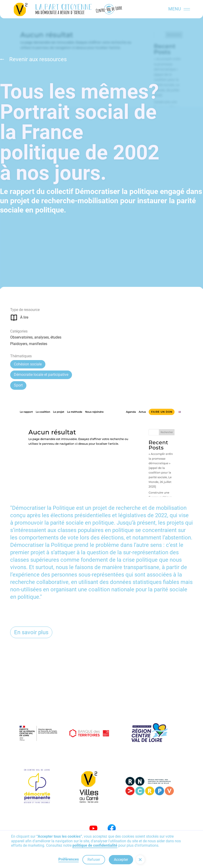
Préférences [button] (69, 859)
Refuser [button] (94, 860)
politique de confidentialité (95, 845)
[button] (140, 860)
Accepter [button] (121, 860)
